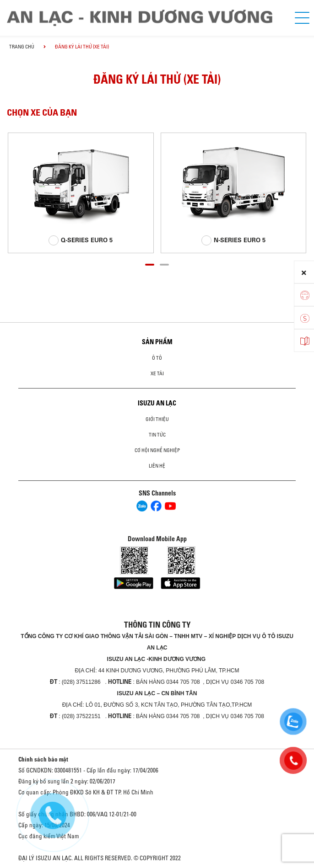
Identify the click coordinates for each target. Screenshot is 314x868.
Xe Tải (157, 373)
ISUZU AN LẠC (157, 403)
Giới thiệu (157, 419)
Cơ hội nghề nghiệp (157, 450)
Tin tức (157, 435)
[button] (150, 263)
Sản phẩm (157, 342)
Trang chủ (22, 47)
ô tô (157, 358)
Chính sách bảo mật (43, 759)
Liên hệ (157, 466)
